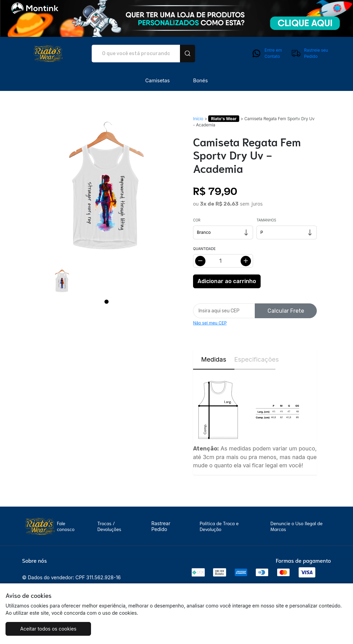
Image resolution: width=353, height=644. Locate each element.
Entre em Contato (266, 53)
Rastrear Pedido (161, 526)
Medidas (214, 359)
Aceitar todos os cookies (48, 629)
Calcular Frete (286, 311)
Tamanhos (266, 220)
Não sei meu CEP (210, 323)
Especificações (255, 359)
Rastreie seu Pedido (310, 53)
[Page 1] (107, 302)
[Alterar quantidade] (223, 261)
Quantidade (204, 249)
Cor (197, 220)
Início (198, 119)
